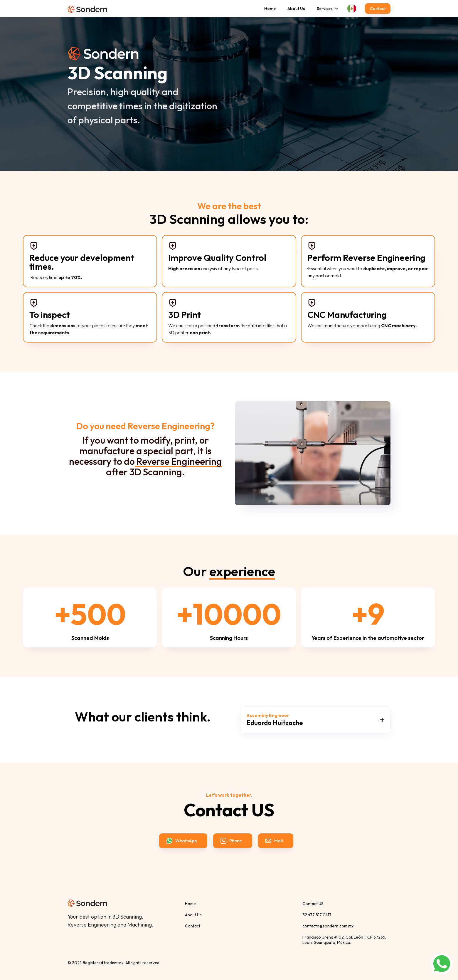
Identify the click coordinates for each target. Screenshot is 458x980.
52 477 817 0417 (317, 915)
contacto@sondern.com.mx (328, 926)
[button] (325, 9)
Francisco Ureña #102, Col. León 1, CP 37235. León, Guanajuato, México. (344, 940)
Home (270, 9)
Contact (378, 9)
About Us (296, 9)
